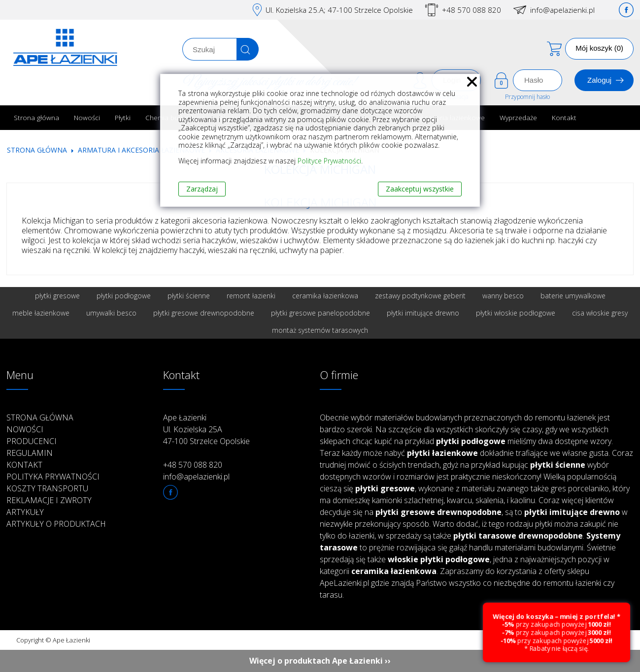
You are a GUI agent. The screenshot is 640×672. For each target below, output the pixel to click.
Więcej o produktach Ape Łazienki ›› (320, 661)
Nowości (87, 117)
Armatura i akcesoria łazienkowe (141, 150)
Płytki (123, 117)
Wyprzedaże (518, 117)
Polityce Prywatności (329, 161)
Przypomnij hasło (527, 97)
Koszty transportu (47, 488)
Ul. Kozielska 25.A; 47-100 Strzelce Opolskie (339, 10)
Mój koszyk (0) (599, 48)
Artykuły (25, 512)
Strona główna (36, 117)
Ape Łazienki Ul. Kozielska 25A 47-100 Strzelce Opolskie (206, 429)
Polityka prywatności (53, 477)
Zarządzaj (202, 189)
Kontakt (564, 117)
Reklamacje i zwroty (49, 500)
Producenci (32, 441)
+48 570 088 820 (472, 10)
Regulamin (30, 453)
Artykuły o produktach (56, 524)
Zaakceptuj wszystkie (420, 189)
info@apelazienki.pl (562, 10)
